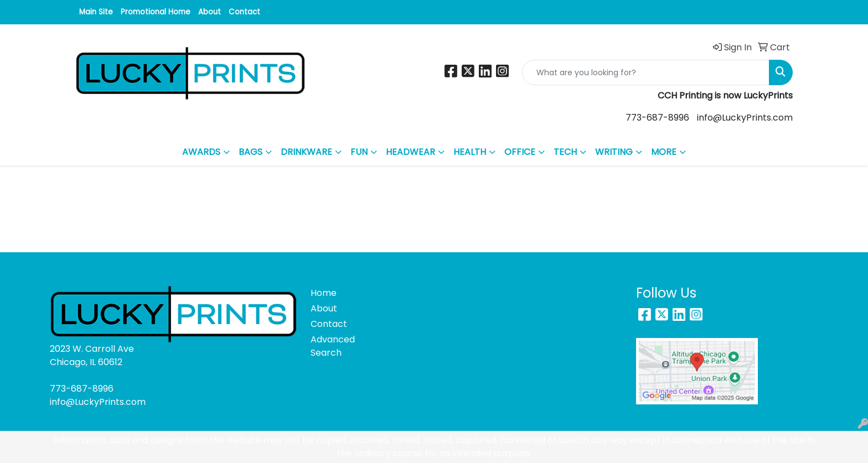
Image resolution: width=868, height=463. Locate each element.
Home (324, 293)
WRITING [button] (614, 152)
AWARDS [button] (201, 152)
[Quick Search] (646, 72)
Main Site (96, 12)
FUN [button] (359, 152)
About (210, 12)
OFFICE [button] (520, 152)
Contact (244, 12)
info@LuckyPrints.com (745, 118)
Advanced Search (333, 346)
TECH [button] (565, 152)
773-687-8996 (657, 118)
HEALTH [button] (470, 152)
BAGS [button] (250, 152)
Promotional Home (156, 12)
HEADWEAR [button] (410, 152)
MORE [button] (664, 152)
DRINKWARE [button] (306, 152)
